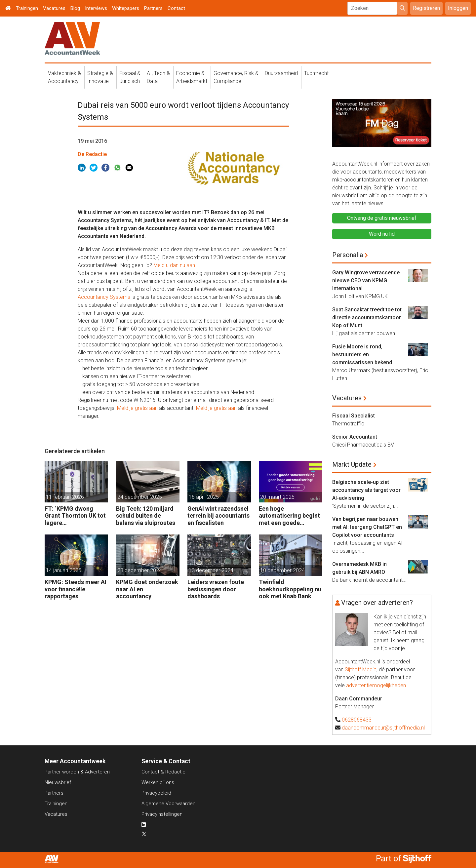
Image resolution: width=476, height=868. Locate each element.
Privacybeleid (156, 793)
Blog (75, 8)
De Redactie (92, 154)
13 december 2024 (211, 570)
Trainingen (27, 8)
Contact (176, 8)
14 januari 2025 (64, 570)
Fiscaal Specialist (354, 416)
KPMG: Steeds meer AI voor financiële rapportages (76, 589)
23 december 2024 (140, 570)
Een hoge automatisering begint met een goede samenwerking (289, 516)
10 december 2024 (282, 570)
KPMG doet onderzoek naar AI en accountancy (147, 589)
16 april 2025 (204, 497)
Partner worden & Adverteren (77, 772)
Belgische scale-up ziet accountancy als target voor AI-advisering (366, 490)
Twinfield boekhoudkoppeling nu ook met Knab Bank (290, 589)
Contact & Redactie (163, 772)
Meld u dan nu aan (174, 265)
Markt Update (352, 464)
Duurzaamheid (281, 73)
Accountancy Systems (104, 297)
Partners (153, 8)
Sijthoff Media (361, 670)
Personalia (348, 255)
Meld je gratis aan (137, 408)
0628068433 (357, 720)
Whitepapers (126, 8)
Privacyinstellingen (162, 814)
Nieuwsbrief (58, 782)
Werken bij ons (158, 782)
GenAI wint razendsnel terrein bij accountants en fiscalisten (218, 516)
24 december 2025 (140, 497)
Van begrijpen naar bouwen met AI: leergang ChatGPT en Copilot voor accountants (367, 527)
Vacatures (54, 8)
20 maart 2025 (277, 497)
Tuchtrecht (316, 73)
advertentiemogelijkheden (376, 685)
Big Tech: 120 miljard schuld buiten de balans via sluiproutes (146, 516)
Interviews (96, 8)
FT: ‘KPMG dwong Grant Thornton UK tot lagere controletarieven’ (75, 516)
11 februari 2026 (65, 497)
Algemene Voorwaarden (168, 804)
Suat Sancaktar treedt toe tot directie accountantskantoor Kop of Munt (367, 317)
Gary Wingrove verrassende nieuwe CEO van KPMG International (366, 280)
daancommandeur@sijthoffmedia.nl (383, 728)
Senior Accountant (355, 437)
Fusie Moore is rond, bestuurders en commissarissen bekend (362, 355)
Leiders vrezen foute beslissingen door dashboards (216, 589)
